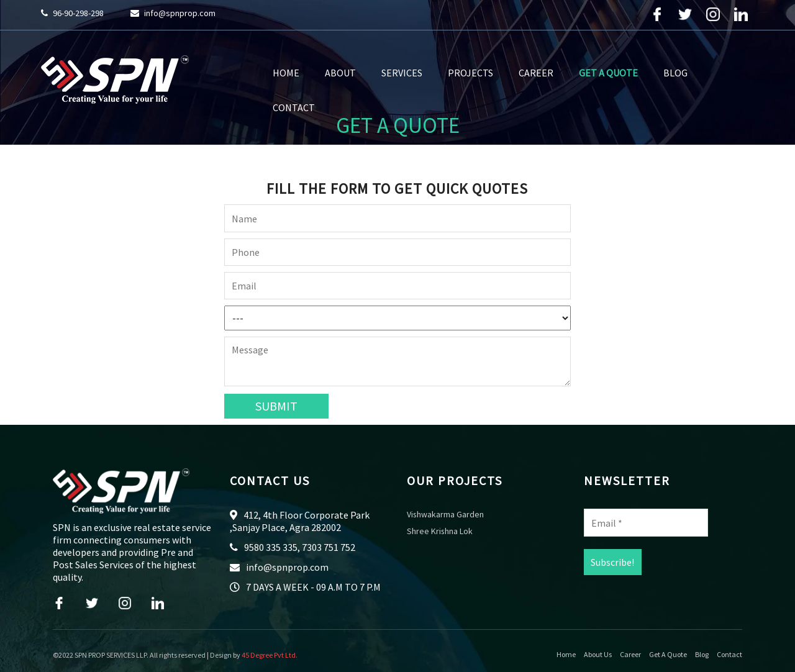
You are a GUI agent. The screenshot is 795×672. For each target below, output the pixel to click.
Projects (470, 73)
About (340, 73)
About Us (598, 655)
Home (286, 73)
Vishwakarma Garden (445, 515)
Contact (294, 107)
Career (536, 73)
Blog (675, 73)
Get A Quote (608, 73)
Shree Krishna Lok (440, 532)
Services (402, 73)
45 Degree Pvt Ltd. (270, 655)
